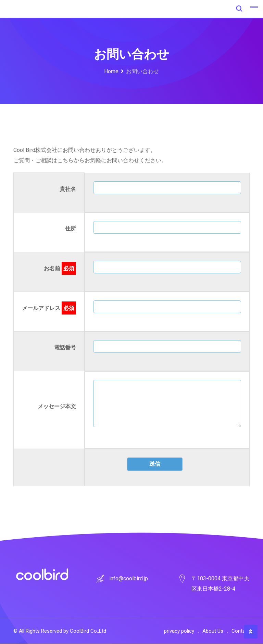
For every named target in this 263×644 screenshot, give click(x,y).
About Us (213, 631)
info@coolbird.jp (129, 579)
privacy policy (179, 631)
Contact (241, 631)
